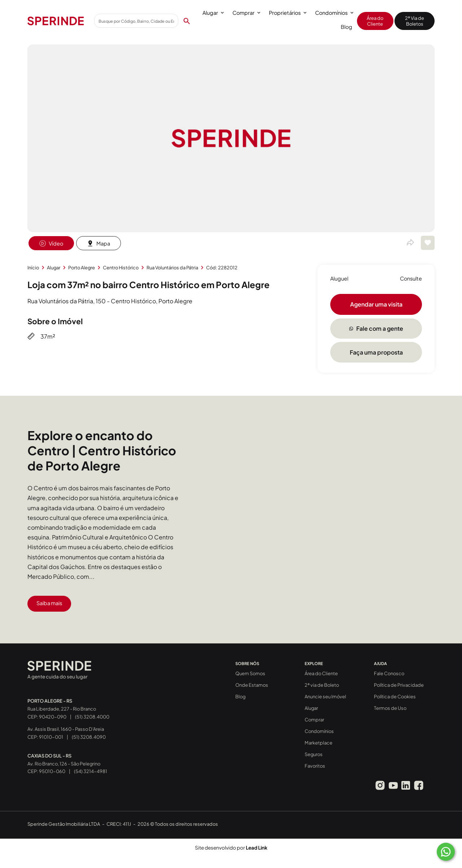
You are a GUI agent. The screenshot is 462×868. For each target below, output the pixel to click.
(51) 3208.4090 (89, 737)
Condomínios (334, 13)
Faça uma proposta (376, 352)
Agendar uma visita (376, 304)
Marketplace (319, 743)
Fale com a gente (376, 328)
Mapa (99, 243)
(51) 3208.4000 (92, 717)
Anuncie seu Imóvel (325, 696)
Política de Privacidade (399, 685)
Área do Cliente (375, 21)
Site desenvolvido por (231, 848)
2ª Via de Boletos (415, 21)
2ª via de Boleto (322, 685)
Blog (346, 27)
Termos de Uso (390, 708)
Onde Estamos (252, 685)
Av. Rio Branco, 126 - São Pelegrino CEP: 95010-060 (64, 764)
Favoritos (315, 766)
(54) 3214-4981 (91, 771)
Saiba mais (49, 603)
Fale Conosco (389, 673)
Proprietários (288, 13)
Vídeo (51, 243)
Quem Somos (250, 673)
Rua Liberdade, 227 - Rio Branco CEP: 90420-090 (62, 709)
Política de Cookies (395, 696)
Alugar (213, 13)
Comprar (246, 13)
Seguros (314, 754)
